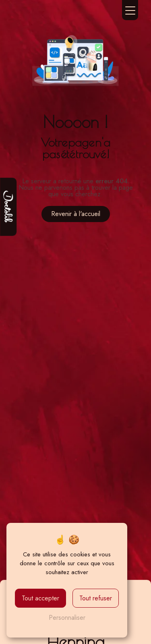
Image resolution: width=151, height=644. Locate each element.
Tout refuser (96, 598)
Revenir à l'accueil (76, 214)
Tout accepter (40, 598)
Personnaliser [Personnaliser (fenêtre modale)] (67, 618)
